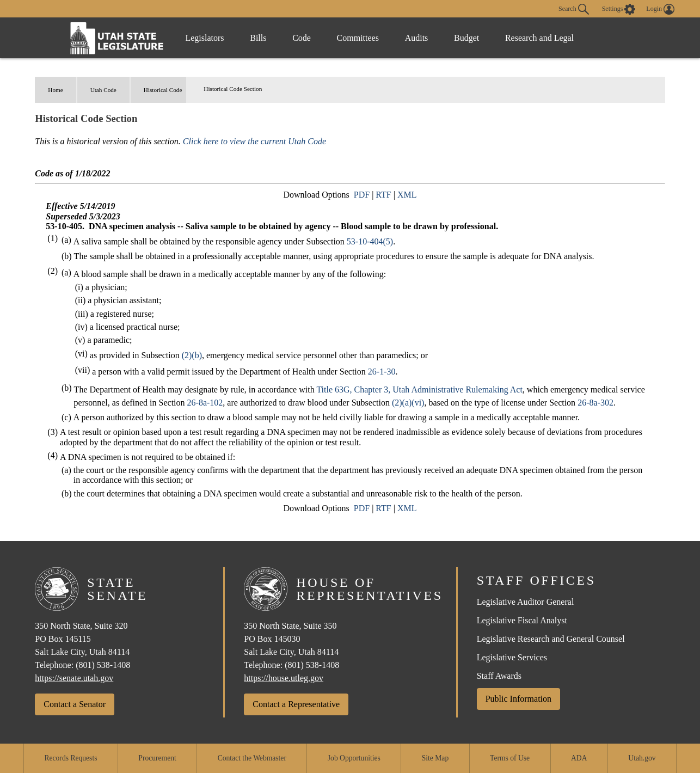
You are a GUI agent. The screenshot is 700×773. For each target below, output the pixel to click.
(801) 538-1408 (103, 665)
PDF (362, 195)
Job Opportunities (354, 758)
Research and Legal (548, 38)
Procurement (157, 758)
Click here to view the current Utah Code (254, 141)
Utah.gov (642, 758)
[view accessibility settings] (619, 9)
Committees (362, 38)
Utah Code (103, 90)
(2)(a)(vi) (408, 403)
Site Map (435, 758)
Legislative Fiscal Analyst (522, 620)
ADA (579, 758)
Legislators (205, 38)
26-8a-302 (595, 403)
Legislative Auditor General (526, 602)
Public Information (518, 699)
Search (574, 9)
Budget (474, 38)
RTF (383, 195)
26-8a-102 (205, 403)
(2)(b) (192, 355)
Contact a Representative (296, 704)
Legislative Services (512, 657)
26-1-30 (382, 372)
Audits (422, 38)
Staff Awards (499, 676)
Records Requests (70, 758)
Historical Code (163, 90)
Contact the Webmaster (252, 758)
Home (55, 90)
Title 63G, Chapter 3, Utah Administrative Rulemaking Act (419, 389)
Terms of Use (510, 758)
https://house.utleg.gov (284, 678)
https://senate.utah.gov (74, 678)
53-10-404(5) (370, 241)
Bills (260, 38)
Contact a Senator (75, 704)
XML (407, 195)
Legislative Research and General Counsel (551, 639)
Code (305, 38)
